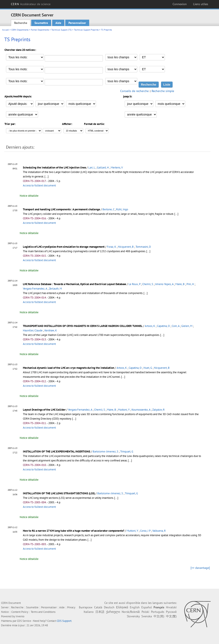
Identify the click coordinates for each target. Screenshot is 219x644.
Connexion (180, 4)
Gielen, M (187, 326)
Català (98, 607)
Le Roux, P (134, 284)
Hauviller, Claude (33, 330)
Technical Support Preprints (86, 30)
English (135, 607)
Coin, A (176, 326)
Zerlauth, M (55, 289)
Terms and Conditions (43, 612)
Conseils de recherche (134, 91)
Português (158, 612)
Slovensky (133, 616)
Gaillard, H (103, 168)
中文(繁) (171, 616)
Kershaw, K (51, 330)
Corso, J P (145, 531)
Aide (58, 23)
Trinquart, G (127, 452)
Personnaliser (77, 23)
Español (147, 607)
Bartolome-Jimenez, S (105, 452)
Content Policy (20, 612)
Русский (171, 612)
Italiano (89, 612)
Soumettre (41, 23)
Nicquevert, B (126, 247)
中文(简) (159, 616)
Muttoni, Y (124, 410)
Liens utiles (201, 4)
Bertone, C (108, 209)
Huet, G (148, 368)
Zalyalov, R (158, 410)
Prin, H (190, 284)
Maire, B (180, 284)
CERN (31, 4)
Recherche (21, 23)
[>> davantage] (200, 568)
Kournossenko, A (141, 410)
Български (86, 607)
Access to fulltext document (39, 185)
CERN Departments (20, 30)
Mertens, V (117, 168)
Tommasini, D (143, 247)
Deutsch (109, 607)
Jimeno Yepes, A (164, 284)
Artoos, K (150, 326)
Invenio (20, 616)
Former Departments (40, 30)
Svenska (147, 616)
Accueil (6, 30)
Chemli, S (148, 284)
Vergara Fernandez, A (35, 289)
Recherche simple (163, 91)
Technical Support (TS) (61, 30)
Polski (145, 612)
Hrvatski (171, 607)
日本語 (100, 612)
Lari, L (92, 168)
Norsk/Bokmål (131, 612)
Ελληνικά (122, 607)
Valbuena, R (159, 531)
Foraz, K (112, 247)
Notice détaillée (29, 196)
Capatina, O (163, 326)
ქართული (113, 612)
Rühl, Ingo (122, 209)
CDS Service (24, 621)
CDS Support (64, 621)
